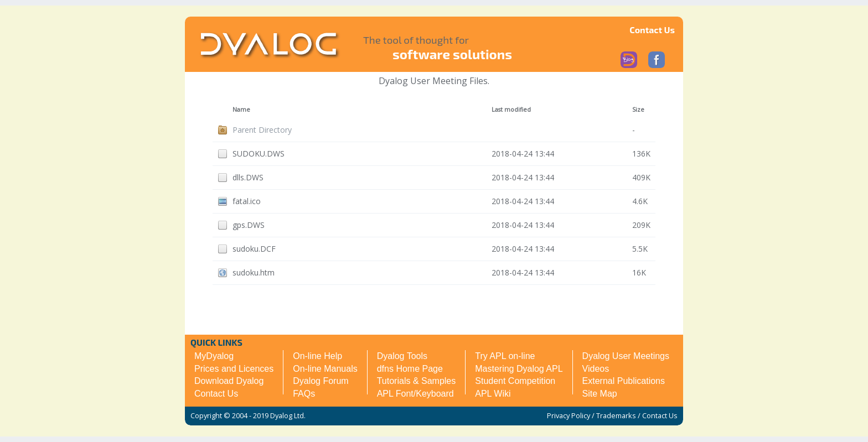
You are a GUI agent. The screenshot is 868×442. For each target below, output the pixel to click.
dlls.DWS (248, 177)
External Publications (624, 381)
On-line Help (317, 356)
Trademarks (616, 415)
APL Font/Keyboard (415, 394)
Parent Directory (262, 130)
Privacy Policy (569, 415)
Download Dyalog (229, 381)
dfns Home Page (410, 369)
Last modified (511, 110)
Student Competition (515, 381)
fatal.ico (247, 201)
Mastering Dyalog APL (519, 369)
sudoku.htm (254, 272)
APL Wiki (493, 394)
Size (638, 110)
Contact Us (652, 30)
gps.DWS (249, 225)
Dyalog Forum (321, 381)
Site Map (600, 394)
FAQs (304, 394)
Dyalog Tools (402, 356)
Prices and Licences (234, 369)
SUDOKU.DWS (259, 154)
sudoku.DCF (254, 249)
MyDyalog (214, 356)
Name (241, 110)
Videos (596, 369)
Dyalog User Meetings (626, 356)
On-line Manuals (325, 369)
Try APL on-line (505, 356)
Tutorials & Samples (417, 381)
